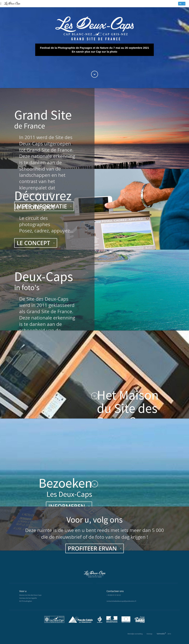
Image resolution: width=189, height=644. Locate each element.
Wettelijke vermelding (135, 634)
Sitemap (149, 634)
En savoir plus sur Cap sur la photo (95, 52)
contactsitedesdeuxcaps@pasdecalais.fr (121, 601)
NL (181, 4)
